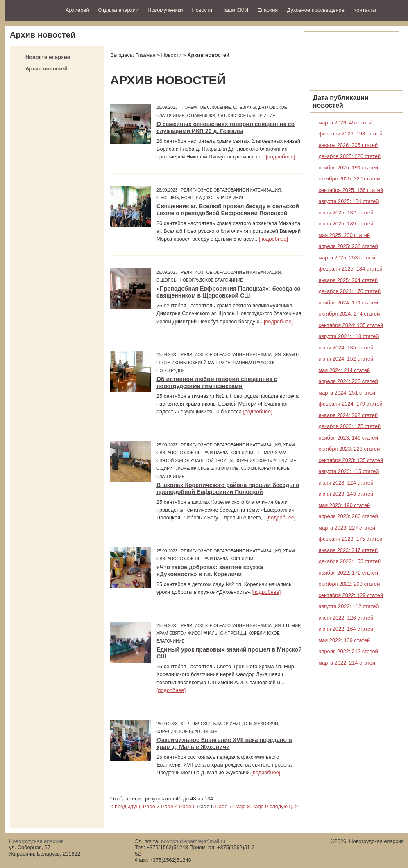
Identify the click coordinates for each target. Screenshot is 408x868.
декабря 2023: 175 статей (349, 426)
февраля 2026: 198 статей (350, 134)
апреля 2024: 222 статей (348, 381)
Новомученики (165, 10)
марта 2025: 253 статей (347, 258)
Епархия (267, 10)
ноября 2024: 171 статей (348, 303)
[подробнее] (280, 157)
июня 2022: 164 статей (346, 629)
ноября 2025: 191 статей (348, 168)
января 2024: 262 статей (348, 415)
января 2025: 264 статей (348, 280)
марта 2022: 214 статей (347, 663)
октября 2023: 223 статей (349, 449)
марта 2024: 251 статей (347, 393)
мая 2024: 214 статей (344, 370)
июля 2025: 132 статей (346, 213)
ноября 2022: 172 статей (348, 573)
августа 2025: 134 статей (348, 201)
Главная (146, 55)
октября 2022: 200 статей (349, 584)
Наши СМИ (235, 10)
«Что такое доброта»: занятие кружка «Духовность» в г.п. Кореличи (210, 571)
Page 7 (224, 806)
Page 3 (151, 806)
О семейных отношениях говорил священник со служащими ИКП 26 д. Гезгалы (226, 127)
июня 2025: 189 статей (346, 224)
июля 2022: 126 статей (346, 618)
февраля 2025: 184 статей (350, 269)
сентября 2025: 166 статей (351, 190)
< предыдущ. (126, 806)
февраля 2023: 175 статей (350, 539)
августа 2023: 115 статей (348, 471)
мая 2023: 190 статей (344, 505)
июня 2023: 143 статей (346, 494)
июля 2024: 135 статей (346, 348)
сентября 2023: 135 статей (351, 460)
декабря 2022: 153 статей (349, 561)
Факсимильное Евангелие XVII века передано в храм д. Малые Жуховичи (224, 743)
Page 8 (242, 806)
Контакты (365, 10)
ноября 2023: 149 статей (348, 438)
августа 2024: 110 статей (348, 336)
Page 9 (260, 806)
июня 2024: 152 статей (346, 359)
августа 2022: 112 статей (348, 606)
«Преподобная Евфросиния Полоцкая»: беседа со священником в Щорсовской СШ (229, 292)
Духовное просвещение (316, 10)
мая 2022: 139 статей (344, 640)
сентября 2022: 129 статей (351, 595)
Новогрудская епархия (33, 10)
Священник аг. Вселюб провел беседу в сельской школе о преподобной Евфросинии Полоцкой (228, 210)
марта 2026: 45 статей (345, 123)
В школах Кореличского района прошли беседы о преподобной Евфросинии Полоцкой (228, 488)
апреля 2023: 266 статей (348, 516)
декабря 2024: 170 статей (349, 291)
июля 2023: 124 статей (346, 483)
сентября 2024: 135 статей (351, 325)
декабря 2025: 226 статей (349, 156)
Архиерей (77, 10)
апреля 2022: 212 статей (348, 651)
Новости (202, 10)
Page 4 (169, 806)
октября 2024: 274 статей (349, 314)
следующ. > (284, 806)
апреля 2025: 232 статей (348, 246)
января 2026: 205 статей (348, 145)
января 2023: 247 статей (348, 550)
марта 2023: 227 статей (347, 528)
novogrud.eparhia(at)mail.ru (193, 841)
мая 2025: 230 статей (344, 235)
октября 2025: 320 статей (349, 179)
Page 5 (187, 806)
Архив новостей (46, 69)
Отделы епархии (119, 10)
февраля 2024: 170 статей (350, 404)
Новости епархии (48, 57)
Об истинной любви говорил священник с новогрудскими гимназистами (217, 382)
